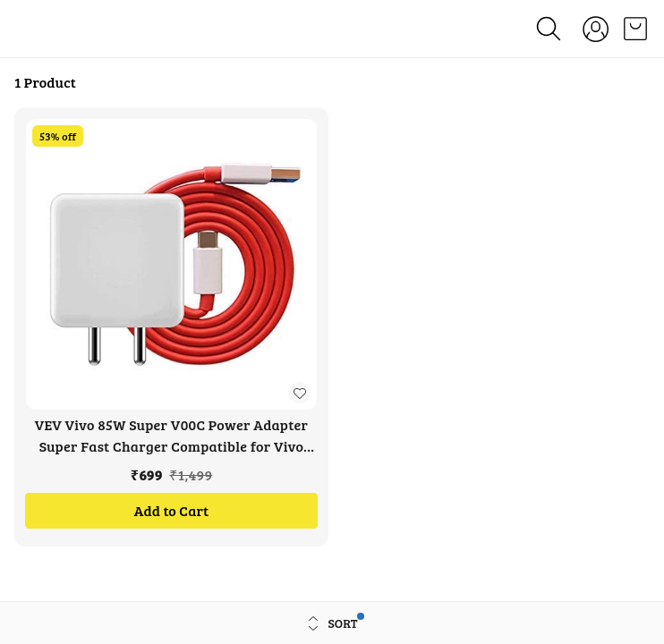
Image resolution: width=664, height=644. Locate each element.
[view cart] (635, 29)
